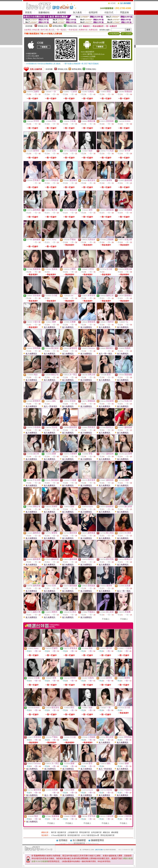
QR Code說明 (127, 34)
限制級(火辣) (43, 26)
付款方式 (109, 12)
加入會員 (77, 12)
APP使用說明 (114, 34)
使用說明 (93, 12)
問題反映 (125, 12)
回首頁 (28, 12)
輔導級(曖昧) (58, 26)
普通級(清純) (72, 26)
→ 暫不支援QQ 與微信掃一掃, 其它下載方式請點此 (81, 64)
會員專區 (62, 12)
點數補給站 (44, 12)
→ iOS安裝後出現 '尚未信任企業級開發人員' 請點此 (42, 64)
